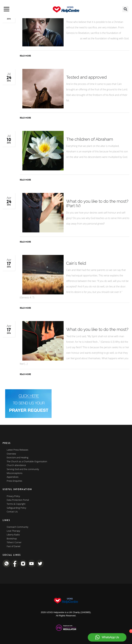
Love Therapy (13, 531)
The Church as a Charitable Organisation (27, 462)
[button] (125, 9)
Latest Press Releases (17, 450)
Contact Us (12, 512)
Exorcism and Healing (18, 458)
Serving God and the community (23, 469)
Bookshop (12, 539)
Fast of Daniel (13, 546)
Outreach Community (18, 527)
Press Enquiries (14, 481)
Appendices (13, 477)
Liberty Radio (13, 535)
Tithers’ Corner (14, 542)
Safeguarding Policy (16, 508)
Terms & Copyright (16, 504)
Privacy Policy (13, 496)
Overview (11, 454)
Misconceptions (15, 473)
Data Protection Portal (18, 500)
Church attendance (16, 465)
